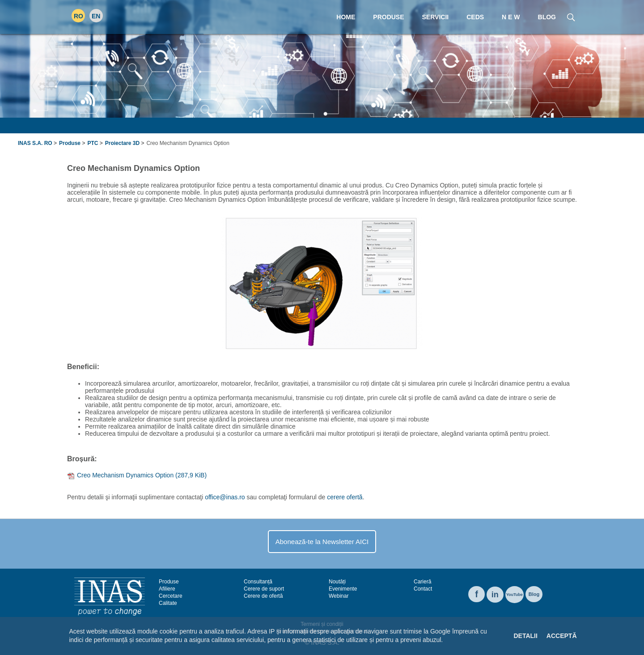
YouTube (515, 595)
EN (96, 16)
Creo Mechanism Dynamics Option (142, 475)
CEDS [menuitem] (475, 17)
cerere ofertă (345, 497)
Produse (70, 143)
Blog (534, 594)
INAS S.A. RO (35, 143)
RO (78, 16)
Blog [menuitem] (547, 17)
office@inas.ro (225, 497)
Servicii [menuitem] (436, 17)
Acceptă (562, 636)
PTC (93, 143)
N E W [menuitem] (511, 17)
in (495, 595)
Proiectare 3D (122, 143)
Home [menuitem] (346, 17)
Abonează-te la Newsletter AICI (322, 542)
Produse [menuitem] (388, 17)
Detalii (525, 636)
